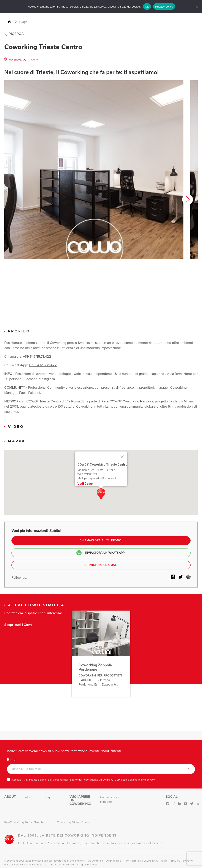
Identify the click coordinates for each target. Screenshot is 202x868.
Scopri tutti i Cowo (18, 625)
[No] (197, 7)
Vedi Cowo (85, 483)
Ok (147, 7)
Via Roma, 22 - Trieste (21, 60)
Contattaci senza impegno (111, 799)
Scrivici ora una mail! (101, 565)
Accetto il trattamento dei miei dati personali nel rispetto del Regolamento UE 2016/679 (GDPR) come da (83, 780)
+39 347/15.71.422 (37, 356)
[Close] (122, 457)
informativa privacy (144, 780)
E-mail (12, 760)
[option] (94, 170)
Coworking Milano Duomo (74, 822)
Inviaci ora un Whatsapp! (101, 553)
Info (27, 797)
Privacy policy (164, 7)
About (10, 797)
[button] (101, 494)
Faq (47, 797)
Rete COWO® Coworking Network (127, 401)
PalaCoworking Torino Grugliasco (26, 822)
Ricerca (14, 34)
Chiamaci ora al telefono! (101, 540)
